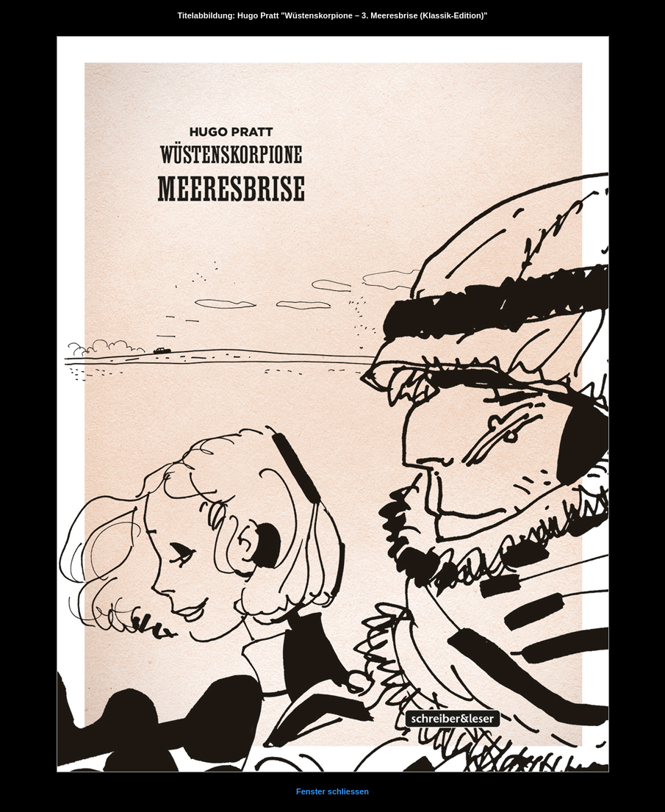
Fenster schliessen (332, 791)
